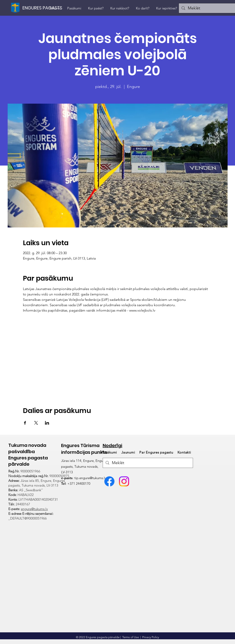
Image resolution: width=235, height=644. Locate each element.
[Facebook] (109, 481)
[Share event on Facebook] (25, 423)
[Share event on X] (36, 423)
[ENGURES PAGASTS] (43, 8)
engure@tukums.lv (34, 509)
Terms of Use (131, 637)
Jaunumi (128, 452)
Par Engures (156, 452)
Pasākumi (110, 452)
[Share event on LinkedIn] (47, 423)
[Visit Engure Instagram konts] (124, 481)
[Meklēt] (148, 463)
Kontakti (184, 452)
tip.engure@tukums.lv (90, 478)
